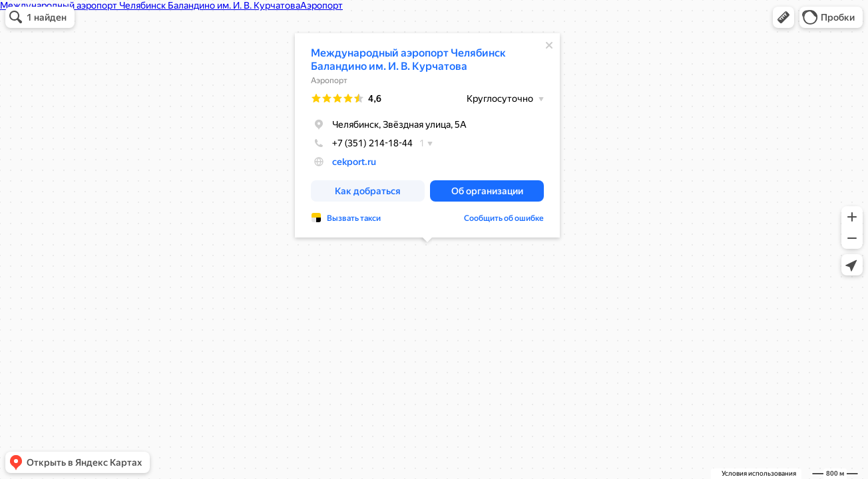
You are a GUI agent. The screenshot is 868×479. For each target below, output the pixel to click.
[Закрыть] (549, 45)
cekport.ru (354, 162)
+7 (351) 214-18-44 (362, 143)
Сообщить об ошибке (504, 218)
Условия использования (759, 473)
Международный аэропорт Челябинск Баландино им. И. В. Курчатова (408, 60)
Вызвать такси (354, 218)
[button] (783, 17)
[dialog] (427, 135)
